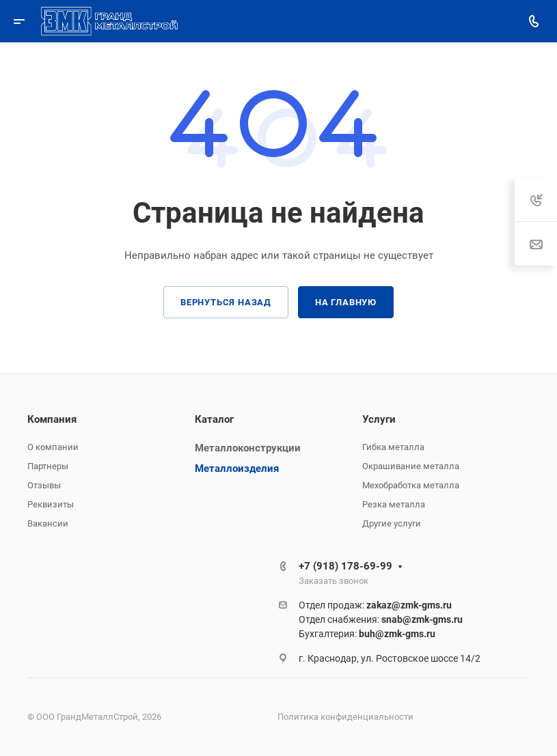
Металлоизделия (237, 468)
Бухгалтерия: (367, 634)
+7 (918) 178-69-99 (345, 566)
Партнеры (48, 466)
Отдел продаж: (375, 605)
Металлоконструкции (248, 448)
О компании (53, 447)
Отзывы (44, 485)
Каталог (214, 419)
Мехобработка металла (411, 485)
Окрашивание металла (411, 466)
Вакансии (48, 523)
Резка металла (394, 504)
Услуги (379, 419)
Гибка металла (393, 447)
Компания (52, 419)
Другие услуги (392, 523)
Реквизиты (51, 504)
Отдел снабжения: (381, 619)
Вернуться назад (226, 302)
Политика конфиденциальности (345, 717)
